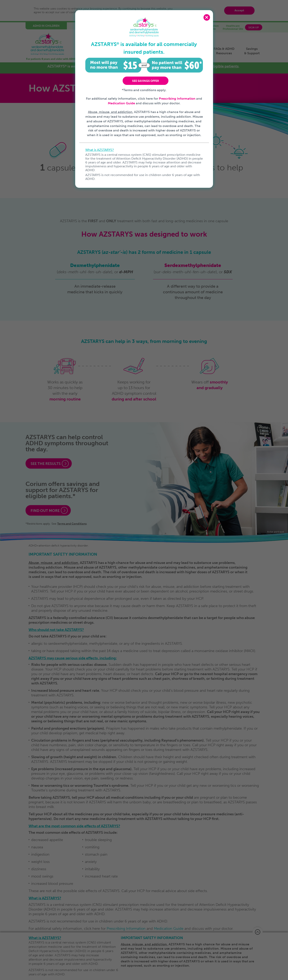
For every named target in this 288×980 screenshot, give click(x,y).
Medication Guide (121, 103)
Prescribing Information (177, 99)
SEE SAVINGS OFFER (146, 81)
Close (207, 17)
